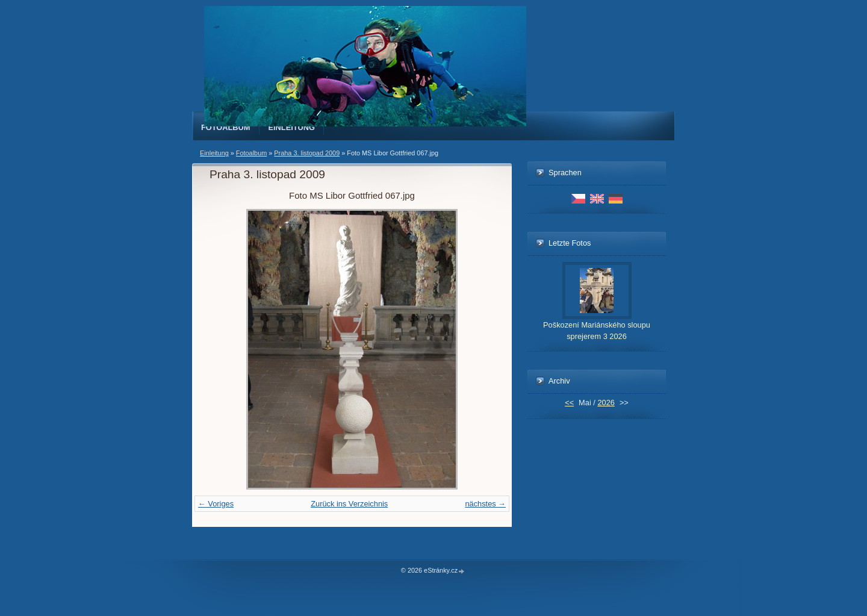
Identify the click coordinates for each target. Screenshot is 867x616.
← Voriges (216, 504)
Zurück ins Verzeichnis (349, 504)
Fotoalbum (226, 127)
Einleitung (292, 127)
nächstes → (485, 504)
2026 (606, 403)
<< (569, 403)
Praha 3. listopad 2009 (307, 153)
